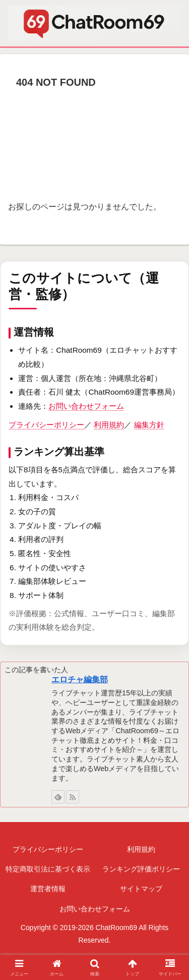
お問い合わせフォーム (86, 406)
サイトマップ (141, 889)
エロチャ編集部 (80, 679)
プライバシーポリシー (46, 425)
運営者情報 (48, 889)
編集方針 (149, 425)
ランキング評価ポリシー (141, 869)
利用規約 (109, 425)
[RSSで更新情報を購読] (73, 797)
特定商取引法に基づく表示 (48, 869)
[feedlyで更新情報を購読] (58, 797)
